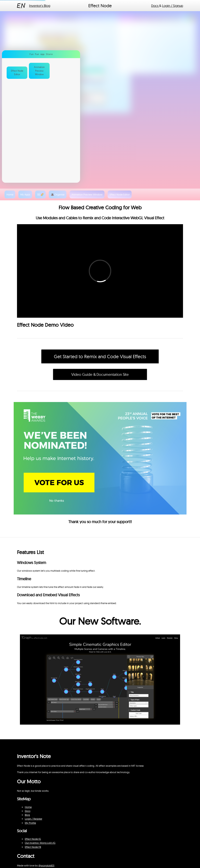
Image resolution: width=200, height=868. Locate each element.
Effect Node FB (33, 847)
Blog (27, 815)
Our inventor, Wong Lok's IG (40, 843)
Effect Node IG (33, 839)
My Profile (30, 823)
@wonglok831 (46, 865)
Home (28, 807)
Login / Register (33, 819)
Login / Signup (173, 6)
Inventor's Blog (40, 6)
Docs (155, 6)
